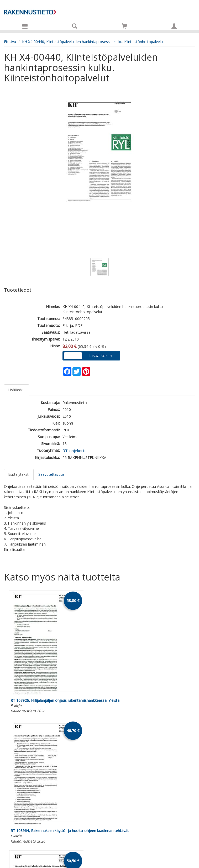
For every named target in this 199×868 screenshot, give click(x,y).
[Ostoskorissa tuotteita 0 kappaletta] (124, 27)
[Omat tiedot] (174, 26)
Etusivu (10, 42)
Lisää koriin (101, 355)
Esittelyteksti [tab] (19, 474)
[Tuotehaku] (75, 26)
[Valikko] (25, 26)
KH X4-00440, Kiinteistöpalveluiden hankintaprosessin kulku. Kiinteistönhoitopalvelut (93, 42)
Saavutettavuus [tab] (51, 474)
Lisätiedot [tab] (17, 390)
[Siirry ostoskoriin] (124, 26)
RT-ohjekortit (75, 451)
